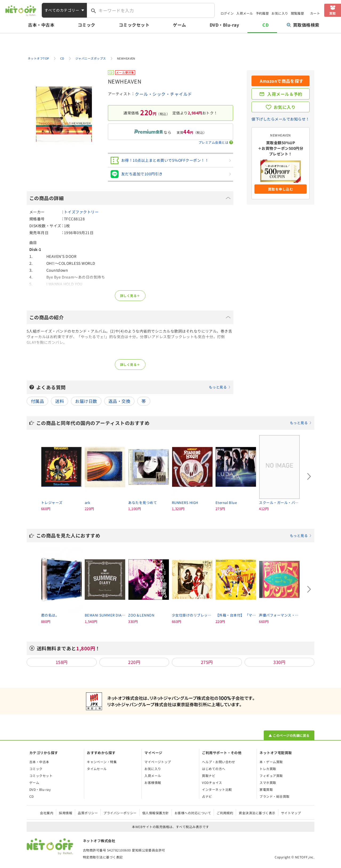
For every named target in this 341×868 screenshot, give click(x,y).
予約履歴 (262, 13)
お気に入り (280, 13)
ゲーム (179, 25)
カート (315, 13)
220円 (134, 662)
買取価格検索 (303, 25)
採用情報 (66, 813)
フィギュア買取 (271, 776)
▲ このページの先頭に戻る (289, 735)
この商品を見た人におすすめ (174, 535)
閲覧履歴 (298, 13)
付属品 (37, 401)
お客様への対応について (193, 813)
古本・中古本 (41, 25)
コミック (87, 25)
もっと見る (218, 387)
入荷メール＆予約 (285, 94)
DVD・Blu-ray (224, 25)
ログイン (227, 13)
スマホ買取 (268, 782)
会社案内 (47, 813)
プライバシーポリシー (120, 813)
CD (265, 25)
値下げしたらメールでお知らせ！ (280, 119)
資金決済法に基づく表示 (257, 813)
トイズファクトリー (81, 212)
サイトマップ (291, 813)
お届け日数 (86, 401)
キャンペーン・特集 (102, 762)
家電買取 (266, 789)
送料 (60, 401)
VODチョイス (212, 782)
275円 (207, 662)
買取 (333, 13)
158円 (62, 662)
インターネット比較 (217, 789)
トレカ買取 (268, 769)
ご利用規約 (225, 813)
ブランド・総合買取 (274, 796)
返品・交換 (119, 401)
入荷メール (245, 13)
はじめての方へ (214, 769)
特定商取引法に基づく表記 (103, 857)
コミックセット (134, 25)
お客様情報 (153, 782)
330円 (279, 662)
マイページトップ (158, 762)
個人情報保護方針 (156, 813)
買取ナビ (209, 776)
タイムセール (97, 769)
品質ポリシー (88, 813)
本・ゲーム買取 (271, 762)
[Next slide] (309, 477)
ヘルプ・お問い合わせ (219, 762)
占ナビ (207, 796)
